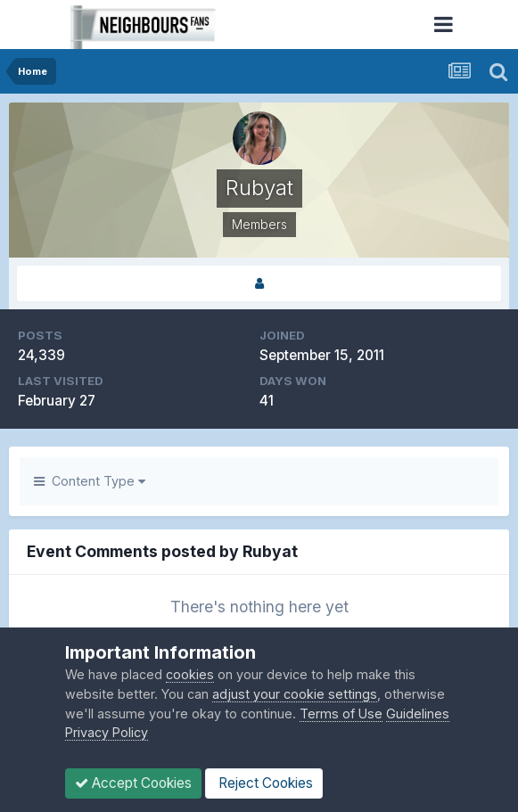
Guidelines (418, 714)
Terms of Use (341, 714)
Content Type (90, 481)
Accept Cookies (133, 783)
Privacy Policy (107, 732)
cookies (190, 674)
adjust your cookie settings (295, 694)
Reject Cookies (264, 783)
